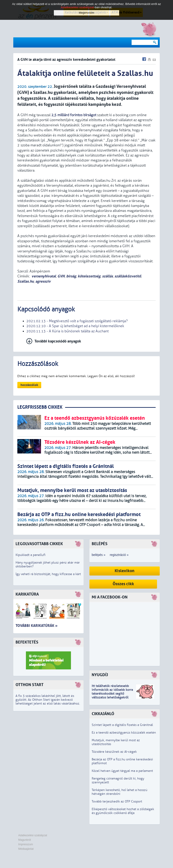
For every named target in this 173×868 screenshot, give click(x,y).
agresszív (43, 281)
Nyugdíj (100, 675)
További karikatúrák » (36, 626)
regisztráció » (119, 555)
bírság (71, 276)
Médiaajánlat (26, 849)
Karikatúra (27, 594)
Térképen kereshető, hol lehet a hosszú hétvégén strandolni (120, 792)
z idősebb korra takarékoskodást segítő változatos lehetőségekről (112, 694)
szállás (107, 276)
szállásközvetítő (128, 276)
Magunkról (25, 840)
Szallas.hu (26, 281)
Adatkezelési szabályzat (33, 835)
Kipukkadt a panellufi (31, 555)
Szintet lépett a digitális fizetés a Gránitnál (122, 725)
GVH (61, 276)
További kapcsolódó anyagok (58, 341)
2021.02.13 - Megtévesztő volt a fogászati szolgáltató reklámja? (77, 321)
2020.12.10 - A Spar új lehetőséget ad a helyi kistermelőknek (75, 326)
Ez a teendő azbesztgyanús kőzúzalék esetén (124, 733)
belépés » (99, 555)
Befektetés (27, 642)
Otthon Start (30, 685)
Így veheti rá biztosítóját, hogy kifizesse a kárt (48, 574)
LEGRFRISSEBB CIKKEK (40, 407)
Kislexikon (125, 571)
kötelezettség (89, 276)
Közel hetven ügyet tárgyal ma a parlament (122, 771)
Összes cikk (123, 584)
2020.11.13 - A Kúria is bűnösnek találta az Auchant (67, 331)
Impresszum (26, 844)
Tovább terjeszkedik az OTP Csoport (117, 801)
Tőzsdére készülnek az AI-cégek (114, 752)
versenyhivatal (44, 276)
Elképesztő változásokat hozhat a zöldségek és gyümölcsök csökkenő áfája (123, 811)
